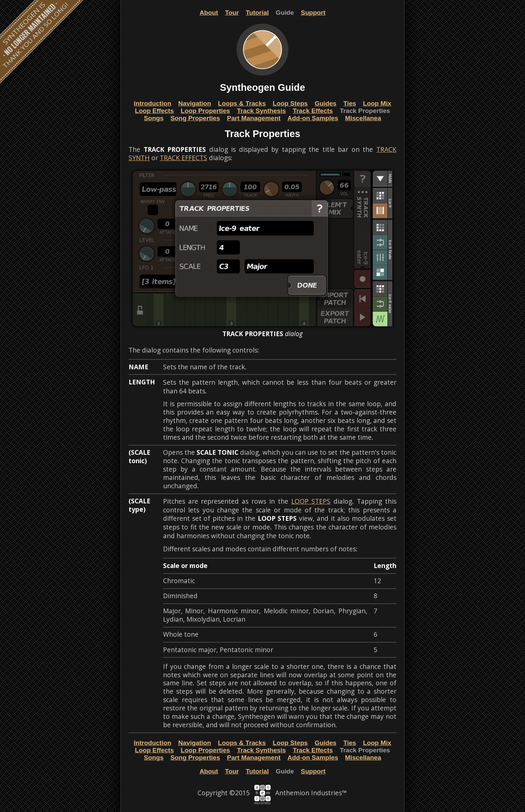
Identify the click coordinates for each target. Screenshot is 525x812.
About (209, 13)
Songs (154, 118)
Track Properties (365, 111)
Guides (326, 103)
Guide (285, 13)
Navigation (195, 103)
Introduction (153, 103)
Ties (350, 103)
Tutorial (257, 13)
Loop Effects (154, 111)
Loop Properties (205, 111)
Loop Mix (377, 103)
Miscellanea (363, 118)
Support (313, 13)
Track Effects (313, 111)
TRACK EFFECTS (183, 158)
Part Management (254, 118)
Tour (232, 13)
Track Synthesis (261, 111)
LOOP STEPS (311, 501)
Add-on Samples (313, 118)
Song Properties (195, 118)
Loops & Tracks (242, 103)
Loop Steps (290, 103)
